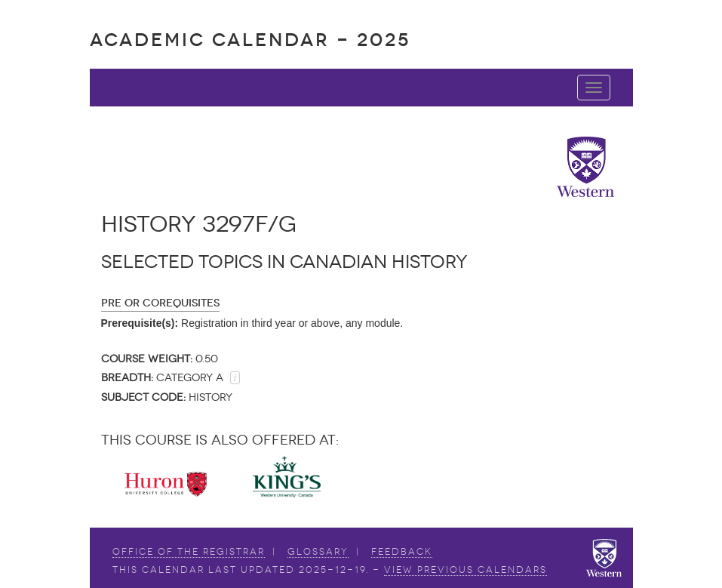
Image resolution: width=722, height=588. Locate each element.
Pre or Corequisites (160, 303)
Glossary (318, 552)
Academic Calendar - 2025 (250, 40)
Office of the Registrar (189, 552)
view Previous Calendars (465, 570)
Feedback (402, 552)
